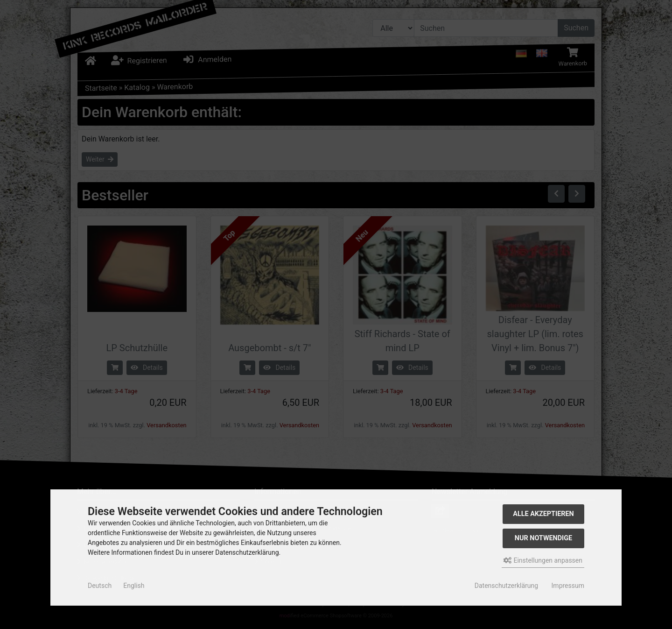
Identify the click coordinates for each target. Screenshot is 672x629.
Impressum (568, 586)
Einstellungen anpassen (543, 560)
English (134, 586)
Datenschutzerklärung (506, 586)
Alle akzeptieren (543, 514)
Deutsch (100, 586)
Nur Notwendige (543, 538)
